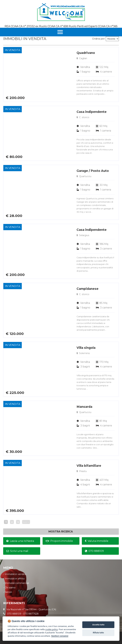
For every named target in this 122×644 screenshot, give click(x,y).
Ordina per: (99, 39)
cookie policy (51, 629)
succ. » (26, 522)
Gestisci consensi (60, 636)
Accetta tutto (98, 625)
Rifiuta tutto (98, 633)
